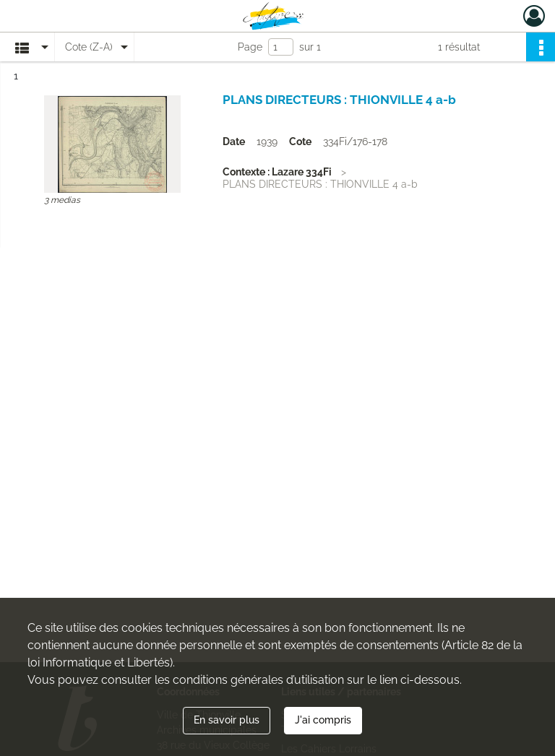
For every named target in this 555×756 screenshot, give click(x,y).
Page (250, 47)
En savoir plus (227, 720)
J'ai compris (323, 720)
